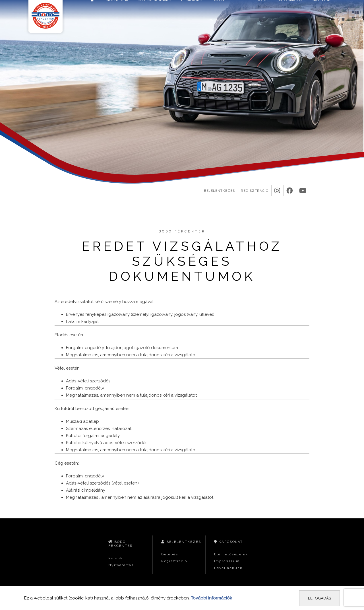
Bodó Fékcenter (121, 544)
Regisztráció (255, 191)
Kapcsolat (228, 542)
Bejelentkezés (219, 191)
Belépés (170, 554)
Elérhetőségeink (231, 554)
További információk (211, 598)
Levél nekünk (228, 568)
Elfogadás (319, 598)
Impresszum (227, 561)
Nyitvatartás (121, 565)
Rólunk (116, 558)
